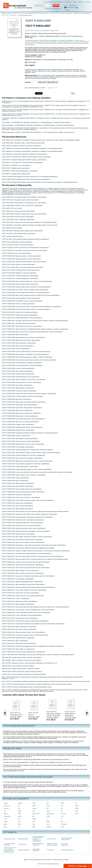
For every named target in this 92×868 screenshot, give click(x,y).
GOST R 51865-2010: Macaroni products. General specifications (21, 259)
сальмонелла (75, 77)
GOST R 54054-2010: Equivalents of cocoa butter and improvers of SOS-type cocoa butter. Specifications (34, 545)
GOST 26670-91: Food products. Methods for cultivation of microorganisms (25, 154)
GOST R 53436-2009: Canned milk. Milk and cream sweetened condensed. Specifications (29, 394)
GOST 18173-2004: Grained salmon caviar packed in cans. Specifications (24, 203)
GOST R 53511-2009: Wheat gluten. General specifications (20, 439)
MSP (20, 814)
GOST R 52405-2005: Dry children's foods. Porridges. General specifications (25, 290)
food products (42, 71)
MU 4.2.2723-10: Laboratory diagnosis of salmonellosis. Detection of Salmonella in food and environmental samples (37, 684)
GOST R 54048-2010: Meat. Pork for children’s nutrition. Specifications (23, 542)
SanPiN (49, 827)
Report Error (54, 88)
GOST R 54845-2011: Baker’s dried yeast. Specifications (19, 627)
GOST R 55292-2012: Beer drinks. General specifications (19, 629)
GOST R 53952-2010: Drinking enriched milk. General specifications (22, 523)
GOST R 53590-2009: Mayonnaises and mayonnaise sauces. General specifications (27, 461)
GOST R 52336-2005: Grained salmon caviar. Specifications (20, 284)
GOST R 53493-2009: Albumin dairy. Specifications (17, 410)
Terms (75, 2)
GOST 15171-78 (70, 712)
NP (19, 827)
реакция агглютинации (62, 77)
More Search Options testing (53, 9)
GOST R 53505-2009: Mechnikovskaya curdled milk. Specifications (22, 427)
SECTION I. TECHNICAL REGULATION (23, 118)
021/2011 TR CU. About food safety (61, 13)
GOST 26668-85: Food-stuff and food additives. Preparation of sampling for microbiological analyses (32, 148)
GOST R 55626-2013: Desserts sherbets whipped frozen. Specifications (24, 652)
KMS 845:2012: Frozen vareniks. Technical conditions (18, 666)
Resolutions (50, 814)
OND (34, 803)
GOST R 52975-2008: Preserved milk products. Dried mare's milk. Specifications (26, 352)
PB (33, 816)
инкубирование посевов (64, 75)
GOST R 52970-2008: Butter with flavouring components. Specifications (24, 337)
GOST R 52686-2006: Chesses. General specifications (18, 304)
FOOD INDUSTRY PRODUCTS (32, 132)
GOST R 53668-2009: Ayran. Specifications (15, 481)
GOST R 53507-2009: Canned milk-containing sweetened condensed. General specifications (30, 433)
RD (48, 808)
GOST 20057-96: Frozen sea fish (12, 208)
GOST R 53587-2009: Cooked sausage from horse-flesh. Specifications (23, 455)
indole (49, 71)
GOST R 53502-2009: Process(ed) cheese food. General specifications (23, 419)
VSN (76, 814)
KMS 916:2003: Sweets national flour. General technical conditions (22, 672)
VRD (77, 811)
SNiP (62, 803)
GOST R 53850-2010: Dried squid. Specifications (17, 495)
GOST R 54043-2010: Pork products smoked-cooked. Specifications (22, 540)
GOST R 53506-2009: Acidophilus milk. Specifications (18, 430)
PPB (34, 827)
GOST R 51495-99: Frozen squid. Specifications (16, 253)
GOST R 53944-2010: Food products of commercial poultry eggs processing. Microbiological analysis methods (35, 511)
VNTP (77, 806)
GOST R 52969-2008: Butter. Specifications (15, 335)
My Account (73, 5)
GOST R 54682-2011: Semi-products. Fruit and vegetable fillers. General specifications (28, 610)
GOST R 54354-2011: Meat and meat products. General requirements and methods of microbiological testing (35, 559)
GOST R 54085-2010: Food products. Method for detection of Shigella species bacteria (28, 548)
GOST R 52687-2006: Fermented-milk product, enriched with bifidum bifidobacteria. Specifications (32, 307)
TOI (62, 822)
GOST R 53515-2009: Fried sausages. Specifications (18, 447)
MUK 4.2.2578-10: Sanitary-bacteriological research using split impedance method (27, 687)
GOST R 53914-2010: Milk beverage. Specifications (18, 509)
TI (61, 819)
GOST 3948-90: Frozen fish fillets (12, 228)
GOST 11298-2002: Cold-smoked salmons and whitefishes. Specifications (24, 197)
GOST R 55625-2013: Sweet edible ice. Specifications (18, 649)
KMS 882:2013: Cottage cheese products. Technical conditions (21, 669)
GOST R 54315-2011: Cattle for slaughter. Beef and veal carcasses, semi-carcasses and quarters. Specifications (36, 551)
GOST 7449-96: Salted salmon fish (12, 236)
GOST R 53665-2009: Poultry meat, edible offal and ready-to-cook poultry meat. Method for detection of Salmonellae (37, 472)
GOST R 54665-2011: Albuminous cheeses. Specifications (20, 601)
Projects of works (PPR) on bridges (52, 844)
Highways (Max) (23, 839)
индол (53, 75)
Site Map (65, 860)
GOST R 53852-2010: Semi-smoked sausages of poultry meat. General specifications (28, 500)
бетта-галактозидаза (44, 75)
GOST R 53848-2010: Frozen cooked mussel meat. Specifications (22, 489)
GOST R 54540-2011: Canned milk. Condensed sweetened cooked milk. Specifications (28, 576)
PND (34, 822)
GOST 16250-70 (52, 712)
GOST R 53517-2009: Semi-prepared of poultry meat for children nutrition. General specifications (31, 453)
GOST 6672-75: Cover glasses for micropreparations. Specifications (22, 162)
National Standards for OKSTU (11, 132)
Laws (5, 819)
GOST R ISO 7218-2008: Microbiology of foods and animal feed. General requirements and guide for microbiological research (40, 182)
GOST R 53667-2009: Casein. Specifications (15, 478)
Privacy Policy (57, 860)
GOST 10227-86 (33, 713)
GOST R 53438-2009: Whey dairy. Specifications (17, 399)
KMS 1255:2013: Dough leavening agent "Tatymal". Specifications (22, 657)
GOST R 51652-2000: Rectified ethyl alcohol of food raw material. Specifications (26, 179)
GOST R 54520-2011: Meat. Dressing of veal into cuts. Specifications (23, 573)
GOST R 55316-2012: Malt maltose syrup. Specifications (19, 643)
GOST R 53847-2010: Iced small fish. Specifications (18, 486)
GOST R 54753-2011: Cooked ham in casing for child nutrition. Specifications (25, 621)
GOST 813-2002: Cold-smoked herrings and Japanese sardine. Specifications (25, 239)
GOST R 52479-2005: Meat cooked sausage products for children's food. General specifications (31, 295)
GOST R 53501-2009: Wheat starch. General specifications (20, 416)
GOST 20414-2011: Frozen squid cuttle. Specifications (18, 211)
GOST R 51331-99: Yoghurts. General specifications (18, 245)
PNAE (34, 819)
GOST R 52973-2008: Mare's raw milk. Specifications (18, 346)
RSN (48, 822)
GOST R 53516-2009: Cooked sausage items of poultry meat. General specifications (27, 450)
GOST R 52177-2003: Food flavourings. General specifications (21, 270)
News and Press (39, 860)
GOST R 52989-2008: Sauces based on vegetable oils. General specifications (25, 354)
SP (62, 811)
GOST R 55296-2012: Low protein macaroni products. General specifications (25, 635)
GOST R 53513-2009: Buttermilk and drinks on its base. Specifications (23, 444)
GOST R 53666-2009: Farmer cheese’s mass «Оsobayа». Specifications (24, 475)
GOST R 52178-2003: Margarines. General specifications (19, 273)
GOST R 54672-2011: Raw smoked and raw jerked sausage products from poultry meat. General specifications (35, 607)
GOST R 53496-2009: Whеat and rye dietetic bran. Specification (21, 413)
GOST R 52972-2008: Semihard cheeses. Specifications (19, 343)
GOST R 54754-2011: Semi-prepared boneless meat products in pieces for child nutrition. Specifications (33, 624)
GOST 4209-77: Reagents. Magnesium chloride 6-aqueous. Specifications (24, 160)
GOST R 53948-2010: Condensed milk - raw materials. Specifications (23, 520)
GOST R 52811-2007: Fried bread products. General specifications (22, 318)
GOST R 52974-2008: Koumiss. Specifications (16, 349)
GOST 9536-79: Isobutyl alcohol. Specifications (16, 174)
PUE (48, 806)
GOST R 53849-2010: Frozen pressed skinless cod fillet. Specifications (23, 492)
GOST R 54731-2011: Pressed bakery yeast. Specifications (20, 618)
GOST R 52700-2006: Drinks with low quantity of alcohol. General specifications (26, 309)
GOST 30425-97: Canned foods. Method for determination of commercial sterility (26, 157)
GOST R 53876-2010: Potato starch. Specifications (17, 503)
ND (19, 822)
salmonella (76, 71)
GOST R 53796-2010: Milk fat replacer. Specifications (18, 483)
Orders (34, 808)
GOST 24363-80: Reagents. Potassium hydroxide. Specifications (21, 146)
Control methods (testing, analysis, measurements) (58, 132)
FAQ (32, 860)
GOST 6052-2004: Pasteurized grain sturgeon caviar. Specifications (22, 231)
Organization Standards (36, 850)
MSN (20, 811)
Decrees (6, 808)
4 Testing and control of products (60, 118)
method (54, 71)
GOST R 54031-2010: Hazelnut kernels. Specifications (18, 534)
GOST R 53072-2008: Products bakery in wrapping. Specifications (22, 363)
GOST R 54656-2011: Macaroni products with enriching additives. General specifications (29, 587)
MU (19, 819)
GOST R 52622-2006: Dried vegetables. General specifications (21, 298)
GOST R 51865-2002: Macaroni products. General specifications (21, 256)
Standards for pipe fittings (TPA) (67, 839)
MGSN (20, 803)
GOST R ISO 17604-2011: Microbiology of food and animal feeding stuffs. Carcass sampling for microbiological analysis (38, 655)
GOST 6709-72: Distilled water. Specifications (16, 168)
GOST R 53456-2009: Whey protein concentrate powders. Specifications (24, 402)
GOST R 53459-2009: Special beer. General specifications (20, 405)
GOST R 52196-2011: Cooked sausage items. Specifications (20, 278)
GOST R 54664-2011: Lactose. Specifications (16, 598)
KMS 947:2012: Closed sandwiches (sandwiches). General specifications (24, 674)
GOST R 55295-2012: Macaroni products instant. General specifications (24, 632)
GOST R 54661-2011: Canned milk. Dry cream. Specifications (21, 593)
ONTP (34, 806)
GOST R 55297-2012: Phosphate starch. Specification (18, 638)
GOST (6, 814)
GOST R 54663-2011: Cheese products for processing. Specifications (23, 596)
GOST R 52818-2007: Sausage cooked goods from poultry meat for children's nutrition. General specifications (35, 321)
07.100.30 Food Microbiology (61, 122)
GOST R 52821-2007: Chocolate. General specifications (19, 323)
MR (19, 808)
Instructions (7, 816)
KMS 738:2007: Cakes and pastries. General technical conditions (22, 660)
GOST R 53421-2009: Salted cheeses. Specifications (18, 388)
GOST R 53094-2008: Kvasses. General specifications (18, 368)
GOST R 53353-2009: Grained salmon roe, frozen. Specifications (22, 382)
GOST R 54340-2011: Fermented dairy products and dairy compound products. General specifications (33, 556)
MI (19, 806)
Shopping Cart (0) (71, 7)
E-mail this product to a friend (36, 88)
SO (62, 808)
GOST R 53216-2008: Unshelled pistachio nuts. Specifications (21, 377)
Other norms (36, 814)
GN (5, 811)
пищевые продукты (49, 77)
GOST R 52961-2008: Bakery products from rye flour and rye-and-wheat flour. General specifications (32, 332)
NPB (19, 824)
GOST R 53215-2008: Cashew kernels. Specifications (18, 374)
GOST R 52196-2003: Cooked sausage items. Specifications (20, 276)
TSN (62, 827)
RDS (48, 811)
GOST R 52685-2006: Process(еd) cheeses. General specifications (22, 301)
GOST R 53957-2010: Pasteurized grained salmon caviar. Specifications (24, 528)
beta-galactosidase (57, 70)
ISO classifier (6, 122)
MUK (20, 816)
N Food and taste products (57, 128)
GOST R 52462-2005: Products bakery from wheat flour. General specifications (26, 292)
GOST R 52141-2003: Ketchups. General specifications (19, 264)
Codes (6, 803)
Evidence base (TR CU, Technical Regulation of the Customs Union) (27, 13)
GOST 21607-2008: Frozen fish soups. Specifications (18, 217)
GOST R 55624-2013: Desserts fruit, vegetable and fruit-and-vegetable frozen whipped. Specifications (33, 646)
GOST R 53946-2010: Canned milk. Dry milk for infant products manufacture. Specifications (30, 514)
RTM (48, 824)
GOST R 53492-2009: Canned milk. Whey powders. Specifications (22, 408)
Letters (6, 822)
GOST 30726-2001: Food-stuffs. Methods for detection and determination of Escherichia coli (30, 225)
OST (34, 811)
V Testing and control (43, 118)
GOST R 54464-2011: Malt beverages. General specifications (20, 570)
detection (35, 71)
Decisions (7, 806)
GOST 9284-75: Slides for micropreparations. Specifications (20, 171)
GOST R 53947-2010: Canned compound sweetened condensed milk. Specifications (27, 517)
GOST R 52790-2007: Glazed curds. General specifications (20, 312)
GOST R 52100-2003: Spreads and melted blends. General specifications (24, 262)
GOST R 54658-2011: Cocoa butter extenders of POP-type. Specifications (24, 590)
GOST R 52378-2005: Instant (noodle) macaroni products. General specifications (26, 287)
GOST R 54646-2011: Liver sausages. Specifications (18, 579)
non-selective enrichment (64, 71)
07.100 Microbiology (45, 122)
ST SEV (63, 814)
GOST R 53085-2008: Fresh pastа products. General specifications (22, 365)
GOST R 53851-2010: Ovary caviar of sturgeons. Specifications (21, 497)
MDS (5, 827)
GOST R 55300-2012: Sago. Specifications (15, 641)
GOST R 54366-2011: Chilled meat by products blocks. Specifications (23, 565)
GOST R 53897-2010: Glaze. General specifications (18, 506)
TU (76, 803)
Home (45, 2)
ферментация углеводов (48, 78)
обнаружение (37, 77)
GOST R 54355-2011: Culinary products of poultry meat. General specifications (26, 562)
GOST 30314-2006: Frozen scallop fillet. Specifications (18, 220)
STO (62, 816)
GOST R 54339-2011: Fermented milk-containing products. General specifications (27, 554)
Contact (88, 2)
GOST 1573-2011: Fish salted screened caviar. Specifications (20, 200)
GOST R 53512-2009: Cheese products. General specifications (21, 441)
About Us (81, 2)
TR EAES (64, 824)
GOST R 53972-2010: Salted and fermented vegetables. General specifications (26, 531)
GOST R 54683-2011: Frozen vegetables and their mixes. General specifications (26, 613)
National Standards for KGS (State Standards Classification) (20, 128)
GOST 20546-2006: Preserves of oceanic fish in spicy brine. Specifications (24, 214)
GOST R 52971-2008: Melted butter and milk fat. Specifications (21, 340)
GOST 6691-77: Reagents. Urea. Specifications (16, 165)
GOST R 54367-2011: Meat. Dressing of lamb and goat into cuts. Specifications (26, 568)
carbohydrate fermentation (71, 70)
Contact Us (49, 860)
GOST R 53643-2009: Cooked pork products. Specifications (20, 467)
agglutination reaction (44, 70)
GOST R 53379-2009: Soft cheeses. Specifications (17, 385)
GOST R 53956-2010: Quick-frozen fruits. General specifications (21, 526)
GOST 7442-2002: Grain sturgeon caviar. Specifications (19, 233)
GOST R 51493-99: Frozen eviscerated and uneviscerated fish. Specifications (25, 248)
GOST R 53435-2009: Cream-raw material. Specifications (19, 391)
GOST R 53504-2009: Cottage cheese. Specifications (18, 424)
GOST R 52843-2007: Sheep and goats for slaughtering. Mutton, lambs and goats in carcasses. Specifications (35, 329)
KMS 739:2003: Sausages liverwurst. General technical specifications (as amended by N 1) (29, 663)
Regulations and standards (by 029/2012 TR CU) (28, 107)
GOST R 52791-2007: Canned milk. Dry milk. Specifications (20, 315)
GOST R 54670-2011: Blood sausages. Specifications (18, 604)
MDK (5, 824)
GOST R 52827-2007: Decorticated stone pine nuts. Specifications (22, 326)
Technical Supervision (65, 844)
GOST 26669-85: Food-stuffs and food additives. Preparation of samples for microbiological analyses (32, 151)
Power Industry (52, 839)
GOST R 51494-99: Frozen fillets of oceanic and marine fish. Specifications (24, 250)
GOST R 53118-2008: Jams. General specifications (17, 371)
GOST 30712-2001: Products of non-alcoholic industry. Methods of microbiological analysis (29, 222)
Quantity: (28, 82)
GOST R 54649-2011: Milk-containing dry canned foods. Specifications (23, 584)
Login (66, 5)
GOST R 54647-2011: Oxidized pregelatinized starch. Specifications (22, 582)
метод (74, 75)
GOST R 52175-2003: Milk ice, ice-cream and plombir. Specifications (23, 267)
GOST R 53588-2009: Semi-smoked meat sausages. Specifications (22, 458)
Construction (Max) (10, 839)
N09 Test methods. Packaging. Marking (23, 129)
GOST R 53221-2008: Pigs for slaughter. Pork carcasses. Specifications (24, 380)
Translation (52, 2)
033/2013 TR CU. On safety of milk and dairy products (61, 110)
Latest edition (44, 128)
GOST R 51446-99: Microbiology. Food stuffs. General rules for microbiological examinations (30, 177)
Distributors (68, 2)
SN (62, 806)
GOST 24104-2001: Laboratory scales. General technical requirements (23, 143)
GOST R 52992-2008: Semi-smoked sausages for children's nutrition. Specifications (27, 357)
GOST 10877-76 (15, 713)
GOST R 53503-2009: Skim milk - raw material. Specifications (20, 422)
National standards (8, 125)
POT (34, 824)
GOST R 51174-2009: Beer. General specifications (17, 242)
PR (48, 803)
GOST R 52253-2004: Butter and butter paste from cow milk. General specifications (27, 281)
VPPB (77, 808)
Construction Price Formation (9, 844)
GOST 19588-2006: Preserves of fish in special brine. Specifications (22, 205)
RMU (48, 816)
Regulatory (60, 2)
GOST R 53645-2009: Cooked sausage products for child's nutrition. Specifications (27, 469)
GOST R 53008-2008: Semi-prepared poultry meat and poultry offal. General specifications (29, 360)
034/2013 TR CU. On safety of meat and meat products (61, 114)
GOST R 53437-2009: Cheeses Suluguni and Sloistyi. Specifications (22, 396)
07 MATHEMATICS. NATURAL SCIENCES (24, 122)
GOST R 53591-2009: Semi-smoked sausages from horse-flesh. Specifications (26, 464)
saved (67, 10)
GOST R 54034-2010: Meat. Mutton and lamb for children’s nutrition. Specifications (27, 537)
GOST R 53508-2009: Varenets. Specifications (16, 436)
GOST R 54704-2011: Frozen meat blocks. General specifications (22, 615)
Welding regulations (67, 850)
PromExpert (6, 118)
